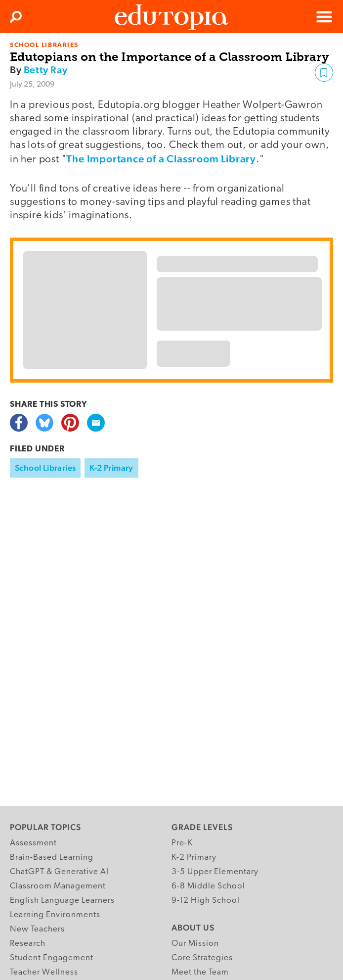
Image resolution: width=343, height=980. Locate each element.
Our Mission (195, 944)
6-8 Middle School (208, 886)
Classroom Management (58, 886)
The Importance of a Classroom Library (161, 159)
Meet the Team (200, 972)
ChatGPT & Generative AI (59, 872)
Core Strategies (202, 958)
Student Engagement (52, 958)
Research (28, 944)
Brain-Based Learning (52, 857)
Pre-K (182, 843)
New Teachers (37, 929)
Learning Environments (55, 915)
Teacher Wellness (44, 972)
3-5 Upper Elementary (215, 872)
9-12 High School (206, 901)
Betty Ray (45, 70)
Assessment (33, 843)
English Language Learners (62, 901)
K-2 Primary (111, 468)
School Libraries (45, 468)
